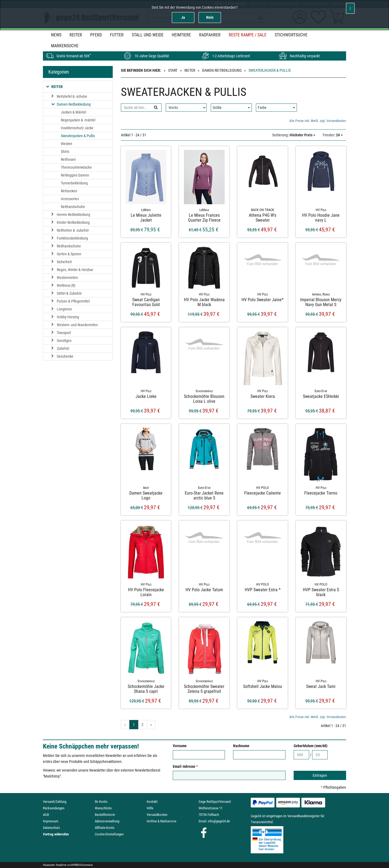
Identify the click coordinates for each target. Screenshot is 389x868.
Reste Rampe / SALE (248, 35)
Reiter (76, 35)
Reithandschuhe (73, 207)
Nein (210, 17)
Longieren (64, 309)
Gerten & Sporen (69, 254)
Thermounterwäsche (76, 167)
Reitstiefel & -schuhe (72, 96)
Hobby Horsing (68, 317)
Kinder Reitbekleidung (73, 222)
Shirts (65, 152)
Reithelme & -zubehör (73, 230)
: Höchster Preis (294, 135)
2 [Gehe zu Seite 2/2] (142, 725)
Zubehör (63, 348)
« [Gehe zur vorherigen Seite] (125, 725)
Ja (183, 17)
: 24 (333, 135)
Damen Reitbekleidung (222, 70)
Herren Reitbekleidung (73, 215)
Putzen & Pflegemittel (73, 301)
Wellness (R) (66, 285)
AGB (46, 815)
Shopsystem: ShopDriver (55, 865)
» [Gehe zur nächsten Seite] (151, 725)
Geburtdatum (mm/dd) (311, 746)
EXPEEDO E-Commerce (82, 865)
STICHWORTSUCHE (291, 35)
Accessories (70, 199)
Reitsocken (69, 191)
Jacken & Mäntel (73, 112)
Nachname (241, 746)
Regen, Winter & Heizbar (75, 270)
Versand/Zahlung (55, 802)
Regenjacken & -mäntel (78, 120)
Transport (64, 333)
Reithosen (68, 159)
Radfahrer (210, 35)
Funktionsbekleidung (72, 238)
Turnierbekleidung (74, 183)
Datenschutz (51, 828)
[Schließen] (350, 8)
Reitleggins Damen (75, 175)
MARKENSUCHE (65, 46)
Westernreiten (67, 278)
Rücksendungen (54, 808)
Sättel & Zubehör (69, 293)
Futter (117, 35)
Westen (67, 144)
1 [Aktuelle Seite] (134, 725)
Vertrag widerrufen (56, 834)
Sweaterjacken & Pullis (78, 136)
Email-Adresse (185, 766)
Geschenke (65, 356)
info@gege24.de (219, 821)
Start (173, 70)
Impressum (51, 821)
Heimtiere (181, 35)
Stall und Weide (148, 35)
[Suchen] (156, 108)
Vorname (180, 746)
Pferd (96, 35)
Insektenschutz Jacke (77, 128)
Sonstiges (64, 341)
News (56, 35)
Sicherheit (64, 262)
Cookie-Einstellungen (109, 834)
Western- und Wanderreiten (77, 325)
